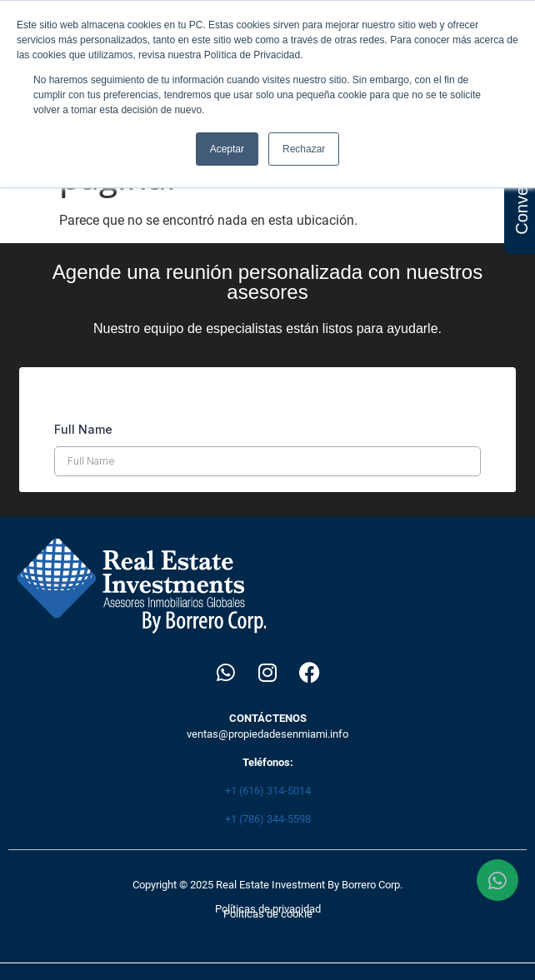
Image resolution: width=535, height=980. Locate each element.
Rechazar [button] (304, 149)
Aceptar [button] (227, 149)
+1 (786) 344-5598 (268, 819)
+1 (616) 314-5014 (268, 791)
